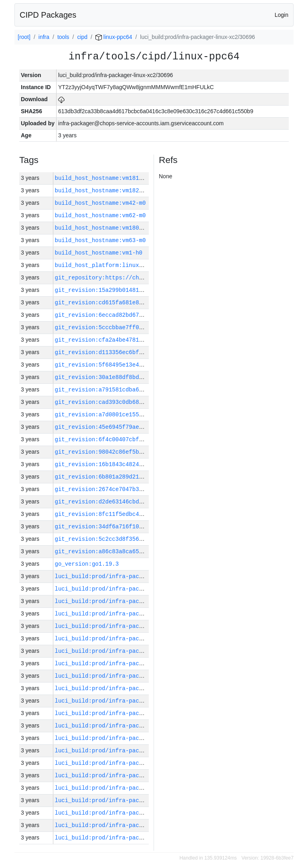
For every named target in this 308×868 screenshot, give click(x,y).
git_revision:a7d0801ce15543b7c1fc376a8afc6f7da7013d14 (144, 415)
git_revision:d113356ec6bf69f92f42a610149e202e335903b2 (144, 352)
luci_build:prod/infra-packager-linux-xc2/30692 (132, 738)
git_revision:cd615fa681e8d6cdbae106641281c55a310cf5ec (144, 303)
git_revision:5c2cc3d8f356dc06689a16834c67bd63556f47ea (144, 539)
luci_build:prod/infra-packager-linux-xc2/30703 (132, 601)
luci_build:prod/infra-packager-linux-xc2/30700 (132, 639)
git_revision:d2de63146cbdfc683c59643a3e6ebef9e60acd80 (144, 502)
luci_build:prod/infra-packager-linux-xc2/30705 (132, 576)
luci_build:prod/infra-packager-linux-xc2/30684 (132, 838)
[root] (24, 37)
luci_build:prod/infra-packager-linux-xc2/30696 (132, 688)
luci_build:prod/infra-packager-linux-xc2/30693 (132, 726)
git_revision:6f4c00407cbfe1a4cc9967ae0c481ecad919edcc (144, 439)
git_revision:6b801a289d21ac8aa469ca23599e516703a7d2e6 (144, 477)
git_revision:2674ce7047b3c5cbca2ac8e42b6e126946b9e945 (144, 489)
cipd (82, 37)
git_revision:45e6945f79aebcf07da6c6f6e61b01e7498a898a (144, 427)
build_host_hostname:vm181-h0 (102, 178)
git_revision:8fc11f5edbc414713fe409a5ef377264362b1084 (144, 514)
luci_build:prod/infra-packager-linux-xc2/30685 (132, 825)
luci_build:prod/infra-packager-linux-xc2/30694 (132, 713)
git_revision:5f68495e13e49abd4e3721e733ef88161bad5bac (144, 365)
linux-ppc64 (114, 37)
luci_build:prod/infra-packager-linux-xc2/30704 (132, 589)
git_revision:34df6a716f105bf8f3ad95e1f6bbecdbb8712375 (144, 527)
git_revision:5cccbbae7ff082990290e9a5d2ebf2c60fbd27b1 (144, 327)
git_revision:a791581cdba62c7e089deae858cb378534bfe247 (144, 390)
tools (63, 37)
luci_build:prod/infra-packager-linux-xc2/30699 (132, 651)
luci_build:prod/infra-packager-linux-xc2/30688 (132, 788)
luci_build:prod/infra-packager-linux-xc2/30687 (132, 800)
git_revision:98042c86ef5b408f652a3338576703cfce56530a (144, 452)
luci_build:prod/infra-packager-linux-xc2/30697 (132, 676)
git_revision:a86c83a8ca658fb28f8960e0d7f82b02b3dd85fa (144, 551)
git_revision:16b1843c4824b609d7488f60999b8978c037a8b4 (144, 464)
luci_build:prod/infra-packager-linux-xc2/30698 (132, 663)
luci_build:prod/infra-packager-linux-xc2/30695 (132, 701)
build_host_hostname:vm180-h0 (102, 228)
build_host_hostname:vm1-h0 (99, 253)
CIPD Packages (48, 15)
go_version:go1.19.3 (87, 564)
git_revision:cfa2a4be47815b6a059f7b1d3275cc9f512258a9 (144, 340)
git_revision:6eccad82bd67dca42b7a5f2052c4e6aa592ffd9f (144, 315)
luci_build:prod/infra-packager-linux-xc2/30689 (132, 775)
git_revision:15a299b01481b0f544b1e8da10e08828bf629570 (144, 290)
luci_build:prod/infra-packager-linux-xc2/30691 (132, 751)
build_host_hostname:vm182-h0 (102, 191)
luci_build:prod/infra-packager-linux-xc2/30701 (132, 626)
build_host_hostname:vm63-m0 (100, 240)
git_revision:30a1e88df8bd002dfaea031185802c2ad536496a (144, 377)
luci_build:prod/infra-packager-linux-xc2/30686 (132, 813)
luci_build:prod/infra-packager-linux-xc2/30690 (132, 763)
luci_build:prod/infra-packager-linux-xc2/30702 (132, 614)
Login (282, 15)
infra (44, 37)
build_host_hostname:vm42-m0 (100, 203)
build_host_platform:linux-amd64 (107, 265)
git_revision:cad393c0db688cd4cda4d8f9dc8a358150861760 (144, 402)
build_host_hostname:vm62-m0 (100, 215)
